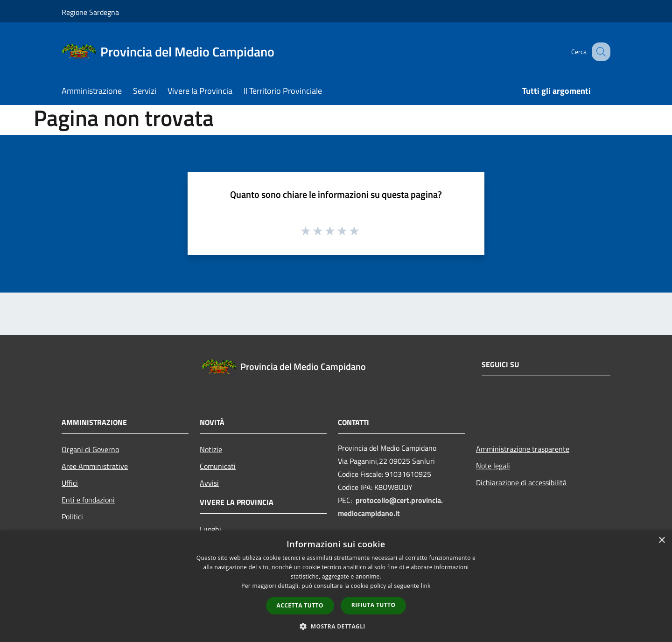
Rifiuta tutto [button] (374, 605)
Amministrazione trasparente (523, 449)
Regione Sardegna (90, 12)
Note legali (493, 466)
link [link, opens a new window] (426, 586)
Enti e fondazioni (88, 500)
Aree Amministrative (95, 466)
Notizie (211, 449)
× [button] (661, 541)
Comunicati (218, 466)
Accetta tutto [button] (300, 605)
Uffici (70, 483)
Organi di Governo (90, 449)
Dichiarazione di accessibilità (521, 482)
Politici (72, 516)
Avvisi (209, 483)
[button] (336, 626)
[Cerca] (599, 52)
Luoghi (210, 529)
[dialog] (336, 586)
